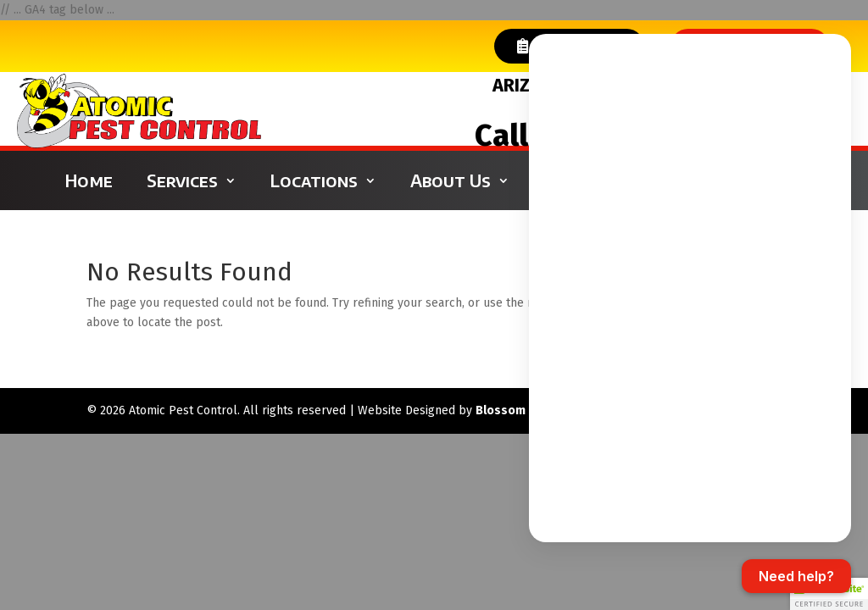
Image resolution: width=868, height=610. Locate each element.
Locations (314, 180)
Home (89, 180)
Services (182, 180)
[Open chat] (796, 576)
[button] (829, 594)
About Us (451, 180)
